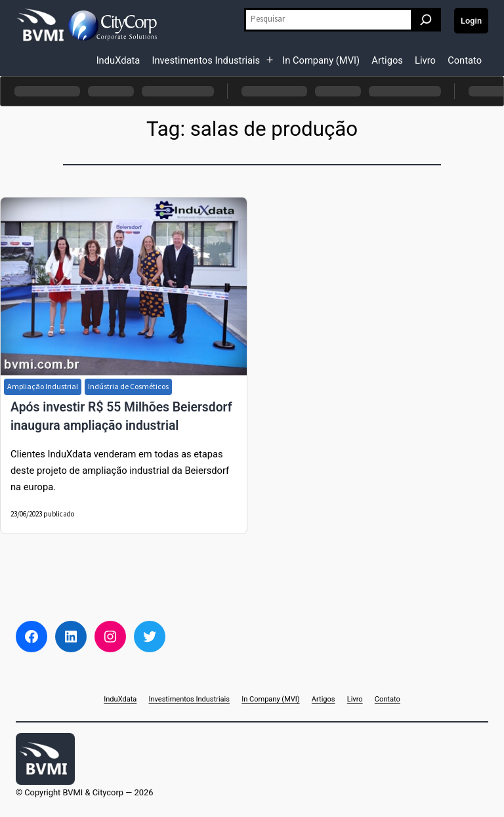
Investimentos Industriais (206, 60)
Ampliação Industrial (43, 386)
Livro (425, 60)
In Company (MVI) (321, 60)
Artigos (387, 60)
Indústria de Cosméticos (128, 386)
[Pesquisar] (426, 20)
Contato (465, 60)
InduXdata (118, 60)
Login (471, 21)
